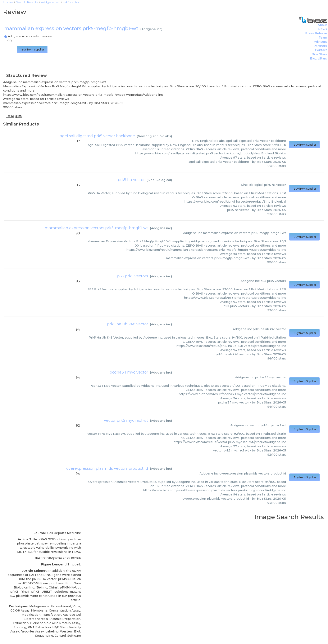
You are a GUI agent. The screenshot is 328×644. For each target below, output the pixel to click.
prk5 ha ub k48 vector (128, 324)
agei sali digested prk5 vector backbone (97, 136)
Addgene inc (151, 29)
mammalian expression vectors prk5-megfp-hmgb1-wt (96, 228)
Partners (320, 46)
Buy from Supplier (32, 50)
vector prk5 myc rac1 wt (126, 420)
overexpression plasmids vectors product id (107, 468)
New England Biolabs (154, 136)
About (322, 25)
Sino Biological (159, 180)
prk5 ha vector (131, 180)
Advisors (320, 42)
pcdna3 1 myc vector (129, 372)
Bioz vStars (318, 58)
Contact (321, 50)
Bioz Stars (319, 54)
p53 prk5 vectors (133, 276)
